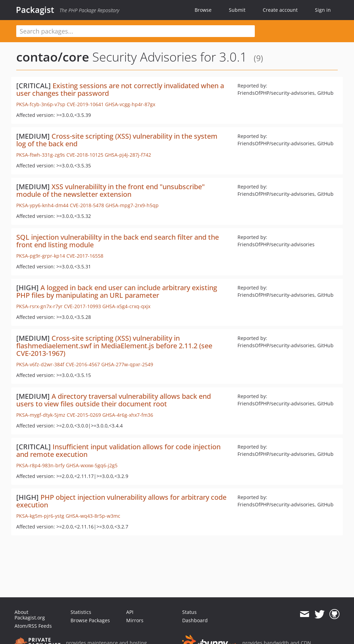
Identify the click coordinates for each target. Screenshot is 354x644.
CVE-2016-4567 (83, 364)
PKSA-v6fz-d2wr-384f (40, 364)
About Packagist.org (30, 615)
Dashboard (195, 620)
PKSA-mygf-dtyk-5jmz (41, 415)
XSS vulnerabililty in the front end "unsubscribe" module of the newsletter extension (110, 190)
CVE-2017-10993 (82, 306)
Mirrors (135, 620)
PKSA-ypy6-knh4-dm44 (42, 205)
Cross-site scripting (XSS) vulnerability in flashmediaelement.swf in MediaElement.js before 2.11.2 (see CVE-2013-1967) (114, 346)
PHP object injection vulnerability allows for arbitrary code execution (121, 501)
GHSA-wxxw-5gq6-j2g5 (92, 465)
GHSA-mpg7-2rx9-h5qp (132, 205)
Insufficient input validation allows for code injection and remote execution (118, 450)
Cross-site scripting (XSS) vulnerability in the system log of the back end (117, 140)
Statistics (81, 612)
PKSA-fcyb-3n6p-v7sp (41, 104)
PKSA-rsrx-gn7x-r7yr (39, 306)
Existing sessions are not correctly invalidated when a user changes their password (120, 89)
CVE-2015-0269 (84, 415)
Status (189, 612)
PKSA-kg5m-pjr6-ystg (40, 516)
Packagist (35, 10)
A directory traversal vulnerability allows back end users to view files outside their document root (114, 400)
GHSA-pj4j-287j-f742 (128, 155)
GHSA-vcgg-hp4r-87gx (130, 104)
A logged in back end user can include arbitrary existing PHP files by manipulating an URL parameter (117, 291)
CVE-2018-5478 (87, 205)
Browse (203, 10)
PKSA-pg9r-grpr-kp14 (41, 256)
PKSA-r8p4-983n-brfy (40, 465)
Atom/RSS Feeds (33, 626)
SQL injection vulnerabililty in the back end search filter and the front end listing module (118, 241)
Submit (237, 10)
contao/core (53, 57)
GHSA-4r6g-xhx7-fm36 (128, 415)
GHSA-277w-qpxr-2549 (127, 364)
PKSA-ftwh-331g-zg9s (41, 155)
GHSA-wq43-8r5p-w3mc (93, 516)
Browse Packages (90, 620)
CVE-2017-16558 (85, 256)
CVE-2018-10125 (85, 155)
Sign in (323, 10)
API (130, 612)
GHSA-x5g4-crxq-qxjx (126, 306)
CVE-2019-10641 (85, 104)
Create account (280, 10)
